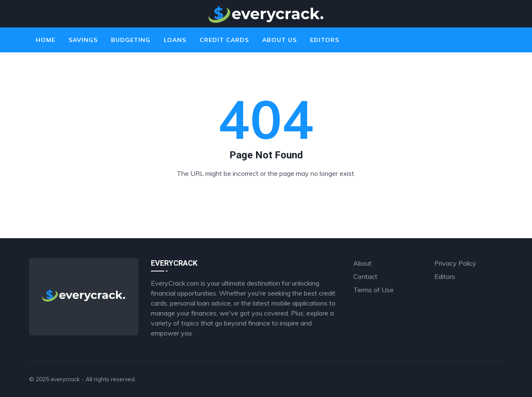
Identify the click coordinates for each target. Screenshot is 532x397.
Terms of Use (373, 290)
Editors (325, 40)
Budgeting (131, 40)
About (362, 263)
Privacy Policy (455, 263)
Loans (175, 40)
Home (46, 40)
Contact (365, 276)
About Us (280, 40)
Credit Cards (224, 40)
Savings (83, 40)
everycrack (65, 379)
